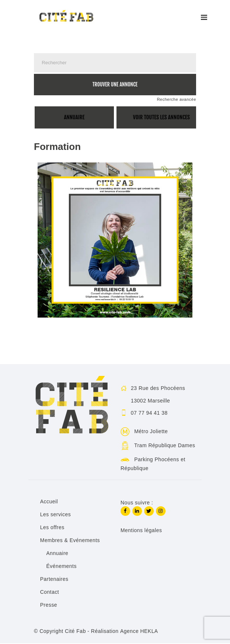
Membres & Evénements (70, 541)
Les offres (52, 528)
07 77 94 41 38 (149, 414)
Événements (62, 567)
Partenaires (54, 580)
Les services (56, 515)
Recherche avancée (177, 100)
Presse (49, 606)
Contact (50, 593)
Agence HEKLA (139, 632)
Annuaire (57, 554)
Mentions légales (141, 531)
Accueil (49, 503)
